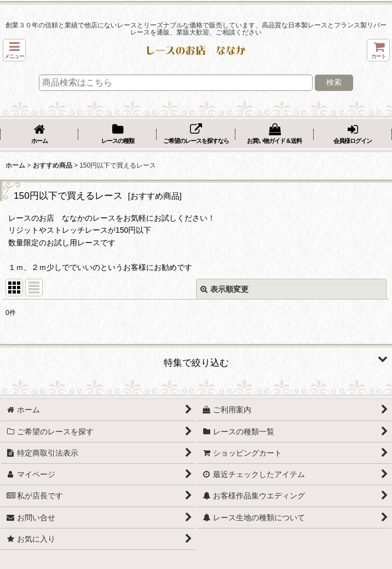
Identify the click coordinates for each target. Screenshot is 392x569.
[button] (14, 50)
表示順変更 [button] (224, 289)
